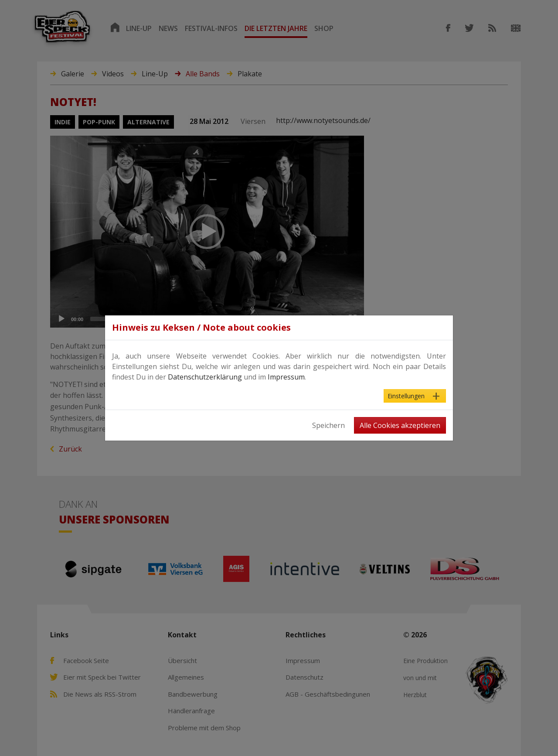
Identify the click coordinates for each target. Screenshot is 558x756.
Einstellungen (406, 396)
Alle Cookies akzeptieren (400, 425)
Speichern (328, 425)
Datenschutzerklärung (205, 377)
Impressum (286, 377)
